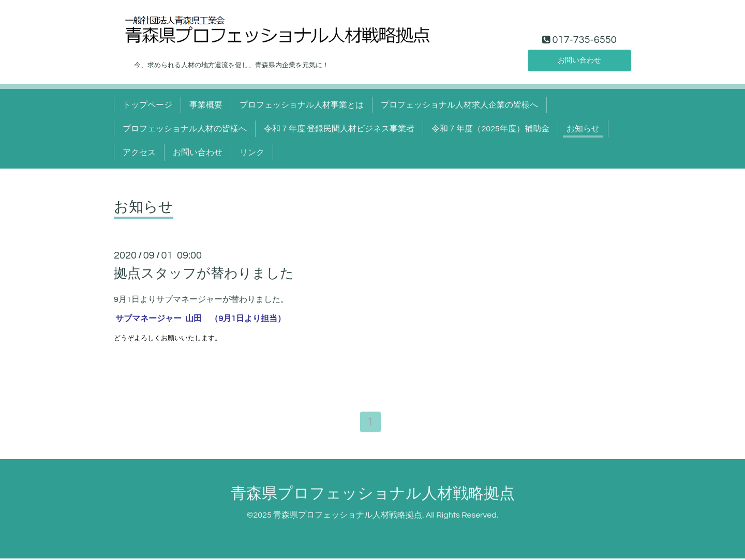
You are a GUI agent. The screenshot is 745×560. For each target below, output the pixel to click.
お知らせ (583, 129)
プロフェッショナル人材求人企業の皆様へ (459, 105)
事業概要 (206, 105)
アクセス (139, 153)
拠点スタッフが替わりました (204, 274)
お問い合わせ (579, 59)
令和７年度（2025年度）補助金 (490, 129)
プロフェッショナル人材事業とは (302, 105)
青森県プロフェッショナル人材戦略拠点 (373, 495)
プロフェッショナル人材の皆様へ (185, 129)
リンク (252, 153)
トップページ (147, 105)
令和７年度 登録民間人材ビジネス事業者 (339, 129)
